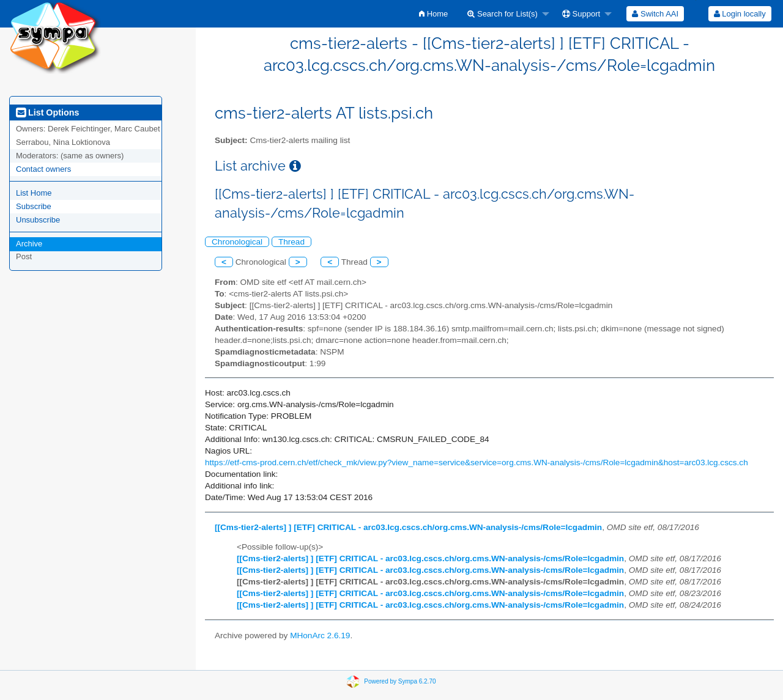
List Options (47, 112)
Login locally (740, 14)
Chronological (237, 242)
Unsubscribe (38, 220)
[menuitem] (433, 14)
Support (581, 14)
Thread (291, 242)
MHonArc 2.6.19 (320, 636)
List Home (34, 193)
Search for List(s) (503, 14)
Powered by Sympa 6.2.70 (400, 681)
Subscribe (34, 206)
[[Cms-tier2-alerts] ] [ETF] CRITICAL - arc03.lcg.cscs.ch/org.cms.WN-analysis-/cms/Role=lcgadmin (408, 527)
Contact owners (43, 169)
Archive (29, 244)
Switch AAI (655, 14)
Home (433, 14)
